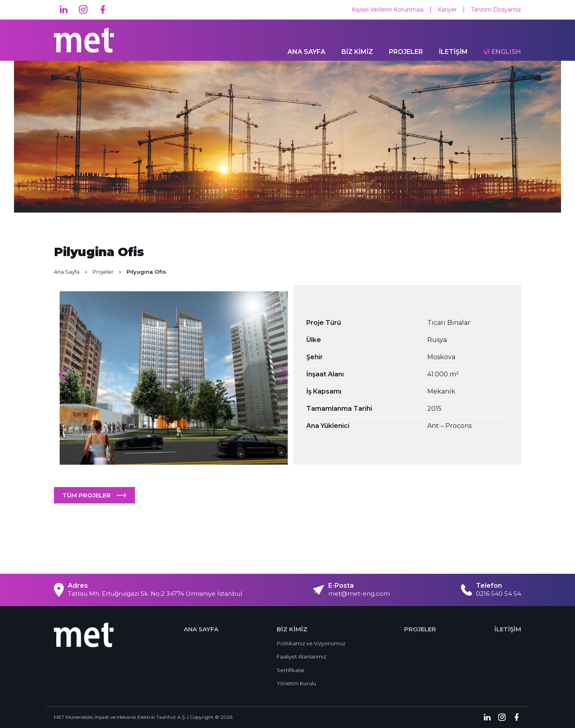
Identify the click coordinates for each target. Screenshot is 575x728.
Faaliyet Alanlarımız (301, 656)
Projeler (108, 272)
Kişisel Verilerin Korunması (388, 10)
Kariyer (447, 10)
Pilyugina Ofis (146, 272)
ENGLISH (506, 52)
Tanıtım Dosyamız (496, 10)
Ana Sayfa (71, 272)
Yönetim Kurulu (296, 683)
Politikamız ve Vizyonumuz (311, 643)
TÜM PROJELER (87, 495)
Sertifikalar (291, 670)
